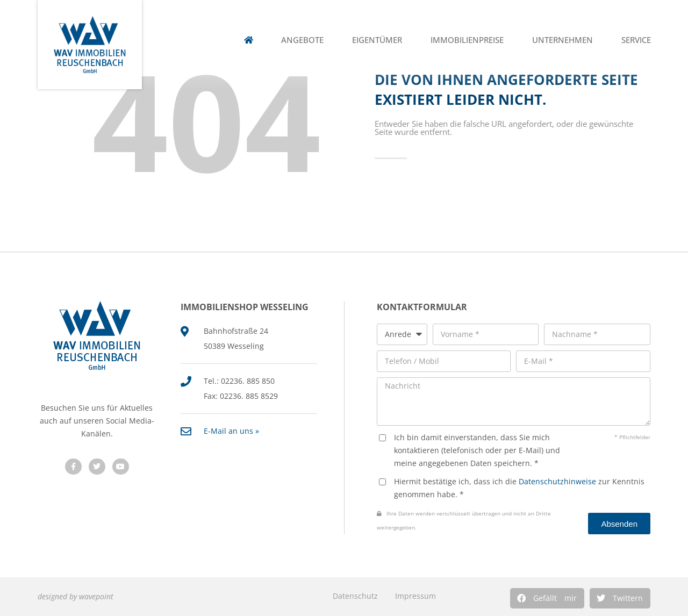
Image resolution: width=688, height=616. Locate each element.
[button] (547, 598)
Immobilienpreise (467, 40)
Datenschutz (355, 596)
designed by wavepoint (76, 596)
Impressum (415, 596)
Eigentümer (377, 40)
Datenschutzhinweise (557, 481)
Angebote (302, 40)
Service (636, 40)
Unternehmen (562, 40)
